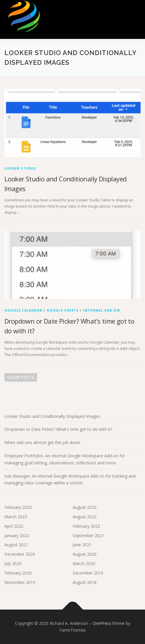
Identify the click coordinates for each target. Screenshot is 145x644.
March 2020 (84, 563)
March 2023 (16, 517)
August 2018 (85, 582)
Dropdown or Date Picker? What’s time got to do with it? (58, 429)
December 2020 (20, 554)
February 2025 (18, 507)
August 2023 (85, 507)
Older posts (21, 377)
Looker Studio (20, 168)
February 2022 (86, 526)
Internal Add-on (102, 310)
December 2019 (88, 573)
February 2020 (18, 573)
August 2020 (85, 554)
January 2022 (17, 535)
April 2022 (14, 526)
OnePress (102, 623)
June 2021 (82, 545)
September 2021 (88, 535)
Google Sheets (63, 310)
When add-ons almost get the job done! (42, 442)
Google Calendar (23, 310)
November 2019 (20, 582)
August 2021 (16, 545)
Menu (135, 11)
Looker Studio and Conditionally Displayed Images (52, 416)
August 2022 (85, 517)
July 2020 (13, 563)
